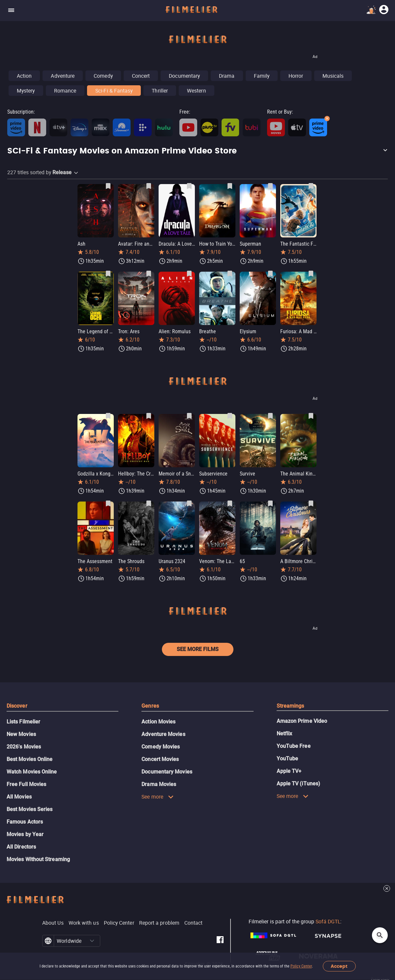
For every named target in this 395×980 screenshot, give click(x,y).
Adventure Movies (163, 734)
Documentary (184, 76)
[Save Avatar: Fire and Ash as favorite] (149, 186)
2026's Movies (24, 747)
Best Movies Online (30, 759)
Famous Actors (25, 822)
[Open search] (380, 935)
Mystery (26, 91)
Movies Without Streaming (38, 859)
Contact (194, 923)
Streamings (290, 706)
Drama (227, 76)
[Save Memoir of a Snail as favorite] (189, 416)
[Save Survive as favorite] (270, 416)
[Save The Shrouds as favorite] (149, 504)
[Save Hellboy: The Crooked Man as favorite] (149, 416)
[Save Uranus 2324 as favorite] (189, 504)
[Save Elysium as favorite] (270, 274)
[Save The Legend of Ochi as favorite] (108, 274)
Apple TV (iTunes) (298, 784)
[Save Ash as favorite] (108, 186)
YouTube (288, 759)
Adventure (63, 76)
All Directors (21, 847)
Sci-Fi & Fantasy (114, 91)
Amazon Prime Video (302, 721)
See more (158, 797)
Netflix (285, 734)
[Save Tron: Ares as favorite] (149, 274)
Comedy (103, 76)
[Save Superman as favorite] (270, 186)
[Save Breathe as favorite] (230, 274)
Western (197, 91)
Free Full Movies (26, 784)
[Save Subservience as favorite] (230, 416)
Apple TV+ (289, 771)
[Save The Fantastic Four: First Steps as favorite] (311, 186)
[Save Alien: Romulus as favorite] (189, 274)
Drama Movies (159, 784)
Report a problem (159, 923)
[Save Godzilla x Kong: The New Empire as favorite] (108, 416)
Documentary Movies (167, 772)
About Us (53, 923)
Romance (65, 91)
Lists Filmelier (23, 722)
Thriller (160, 91)
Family (262, 76)
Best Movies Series (30, 809)
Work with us (84, 923)
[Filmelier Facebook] (220, 941)
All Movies (19, 797)
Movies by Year (25, 834)
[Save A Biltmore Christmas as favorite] (311, 504)
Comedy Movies (161, 747)
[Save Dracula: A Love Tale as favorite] (189, 186)
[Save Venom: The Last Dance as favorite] (230, 504)
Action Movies (158, 722)
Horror (296, 76)
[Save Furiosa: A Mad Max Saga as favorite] (311, 274)
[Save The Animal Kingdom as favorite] (311, 416)
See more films (198, 649)
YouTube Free (294, 746)
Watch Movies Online (32, 772)
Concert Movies (160, 759)
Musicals (333, 76)
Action (24, 76)
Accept (339, 966)
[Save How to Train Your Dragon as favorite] (230, 186)
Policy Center (301, 966)
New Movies (21, 734)
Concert (141, 76)
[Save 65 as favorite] (270, 504)
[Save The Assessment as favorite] (108, 504)
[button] (197, 151)
